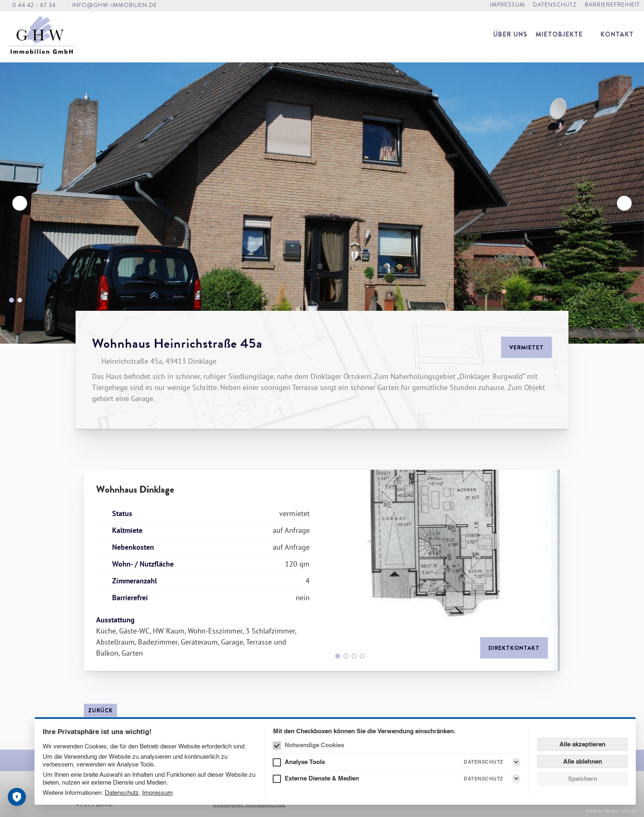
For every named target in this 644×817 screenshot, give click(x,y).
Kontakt (617, 38)
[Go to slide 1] (11, 300)
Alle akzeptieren (582, 744)
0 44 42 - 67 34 (34, 7)
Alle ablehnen (583, 761)
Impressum (158, 793)
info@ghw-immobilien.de (115, 7)
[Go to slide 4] (362, 656)
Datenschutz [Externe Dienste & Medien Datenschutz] (483, 779)
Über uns (510, 38)
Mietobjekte (559, 38)
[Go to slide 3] (354, 656)
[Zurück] (20, 203)
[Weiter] (624, 203)
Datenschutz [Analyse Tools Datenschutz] (483, 762)
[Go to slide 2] (20, 300)
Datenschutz (122, 793)
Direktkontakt (514, 648)
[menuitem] (510, 38)
